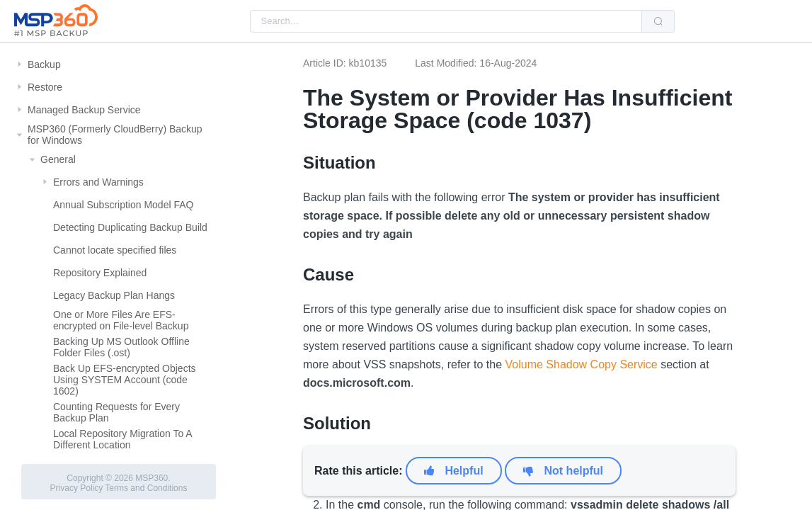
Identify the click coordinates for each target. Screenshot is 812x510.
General (58, 159)
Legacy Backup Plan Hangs (114, 295)
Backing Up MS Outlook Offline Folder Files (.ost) (121, 347)
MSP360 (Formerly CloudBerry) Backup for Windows (115, 135)
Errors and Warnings (98, 182)
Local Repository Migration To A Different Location (122, 439)
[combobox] (446, 21)
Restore (45, 87)
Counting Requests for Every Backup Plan (116, 412)
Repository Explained (100, 273)
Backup (44, 64)
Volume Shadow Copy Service (582, 364)
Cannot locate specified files (115, 250)
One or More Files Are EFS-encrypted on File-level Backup (121, 320)
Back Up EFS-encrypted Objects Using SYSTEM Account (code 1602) (125, 380)
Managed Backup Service (84, 110)
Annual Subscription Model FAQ (123, 205)
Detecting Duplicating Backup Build (130, 227)
